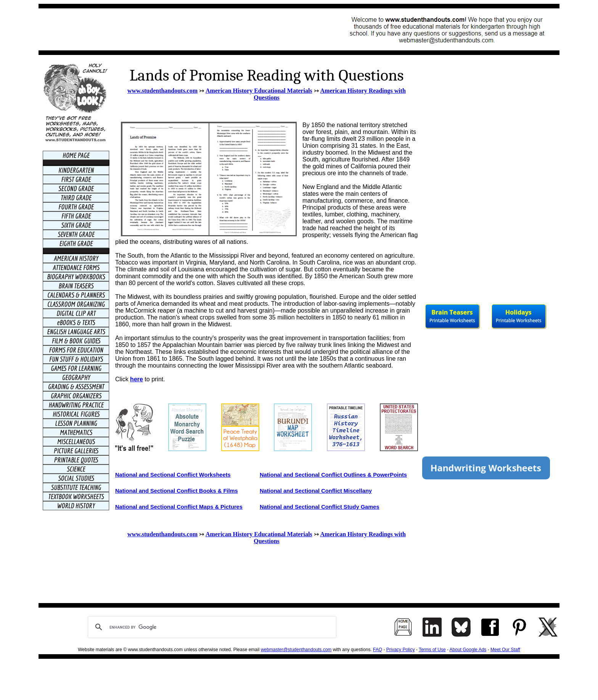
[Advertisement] (182, 29)
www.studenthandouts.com (162, 91)
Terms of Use (432, 650)
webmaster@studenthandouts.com (296, 650)
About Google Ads (468, 650)
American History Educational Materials (259, 91)
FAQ (378, 650)
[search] (211, 627)
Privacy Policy (401, 650)
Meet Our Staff (505, 650)
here (137, 379)
